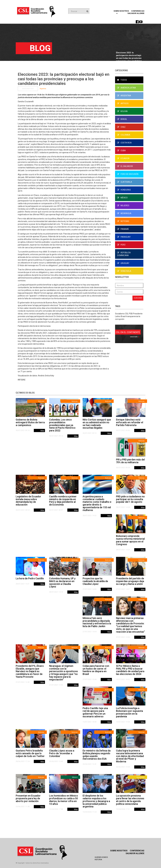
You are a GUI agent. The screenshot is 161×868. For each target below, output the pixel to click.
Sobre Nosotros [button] (121, 12)
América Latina (127, 88)
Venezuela (124, 271)
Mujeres (123, 205)
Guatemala (125, 182)
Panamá (123, 229)
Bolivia (122, 111)
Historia (98, 860)
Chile (121, 127)
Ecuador (123, 158)
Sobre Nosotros (119, 851)
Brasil (122, 119)
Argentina (43, 89)
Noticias (123, 221)
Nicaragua (124, 213)
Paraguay (124, 237)
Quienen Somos (101, 857)
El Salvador (125, 166)
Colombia (124, 135)
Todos (122, 80)
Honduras (124, 190)
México (122, 198)
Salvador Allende (136, 13)
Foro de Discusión (128, 174)
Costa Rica (124, 143)
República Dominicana (124, 254)
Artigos (123, 103)
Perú (121, 245)
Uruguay (123, 263)
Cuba (121, 151)
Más (42, 431)
